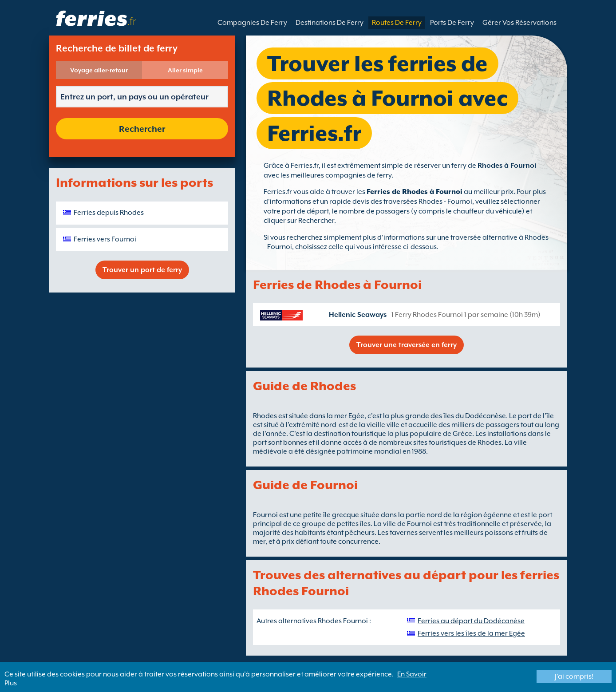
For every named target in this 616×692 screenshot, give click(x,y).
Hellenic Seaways (358, 315)
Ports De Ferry (452, 23)
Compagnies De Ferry (252, 23)
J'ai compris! (574, 676)
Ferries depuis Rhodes (109, 213)
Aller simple (185, 70)
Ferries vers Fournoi (105, 239)
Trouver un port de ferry (142, 270)
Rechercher (142, 129)
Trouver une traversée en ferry (407, 345)
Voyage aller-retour (99, 70)
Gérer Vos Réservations (519, 23)
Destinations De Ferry (330, 23)
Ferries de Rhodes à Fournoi (415, 192)
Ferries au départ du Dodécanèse (471, 621)
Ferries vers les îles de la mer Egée (471, 633)
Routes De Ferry (397, 23)
